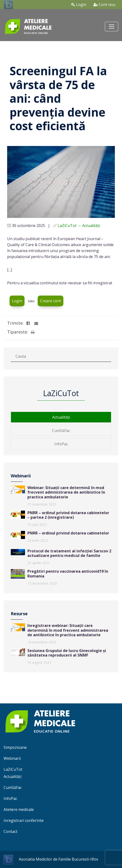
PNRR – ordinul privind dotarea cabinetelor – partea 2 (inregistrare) (68, 515)
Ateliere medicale (19, 809)
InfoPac (61, 444)
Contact (10, 831)
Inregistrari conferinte (24, 820)
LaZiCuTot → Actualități (79, 226)
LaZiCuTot (13, 769)
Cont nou (104, 5)
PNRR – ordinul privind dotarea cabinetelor (68, 533)
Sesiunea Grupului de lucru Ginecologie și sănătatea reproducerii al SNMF (67, 653)
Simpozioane (15, 747)
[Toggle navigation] (112, 27)
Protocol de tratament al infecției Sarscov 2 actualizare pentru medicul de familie (69, 553)
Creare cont (51, 301)
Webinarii (12, 758)
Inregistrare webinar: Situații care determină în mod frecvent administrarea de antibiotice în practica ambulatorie (68, 630)
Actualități (61, 417)
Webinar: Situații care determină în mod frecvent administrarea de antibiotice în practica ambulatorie (66, 492)
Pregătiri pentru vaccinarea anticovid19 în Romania (68, 574)
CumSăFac (61, 431)
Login (79, 5)
